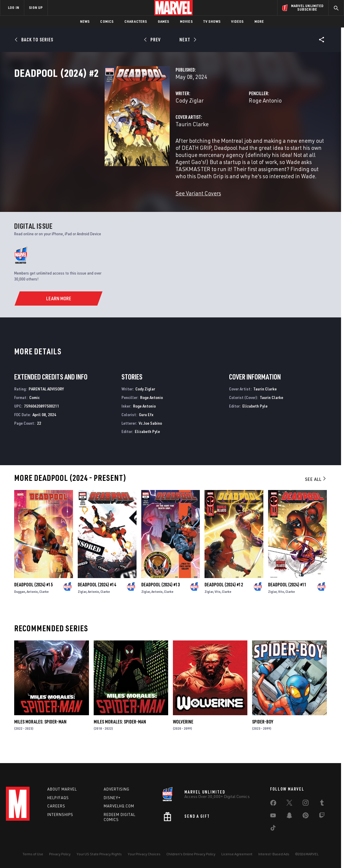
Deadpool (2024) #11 (287, 603)
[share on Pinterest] (306, 822)
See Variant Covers (135, 212)
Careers (56, 812)
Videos (237, 21)
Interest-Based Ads (274, 860)
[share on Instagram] (306, 809)
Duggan (20, 610)
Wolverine (183, 741)
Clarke (44, 610)
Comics (107, 21)
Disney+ (112, 803)
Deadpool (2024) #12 (224, 603)
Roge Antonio (234, 126)
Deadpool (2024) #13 (160, 603)
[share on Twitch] (322, 822)
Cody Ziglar (126, 126)
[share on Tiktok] (273, 835)
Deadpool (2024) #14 (97, 603)
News (85, 21)
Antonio (32, 610)
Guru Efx (146, 433)
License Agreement (237, 860)
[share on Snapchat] (289, 822)
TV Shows (212, 21)
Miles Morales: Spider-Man (40, 741)
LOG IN (14, 8)
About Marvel (62, 795)
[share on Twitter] (289, 809)
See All (316, 498)
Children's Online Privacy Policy (191, 860)
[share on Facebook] (273, 810)
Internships (60, 820)
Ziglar (82, 610)
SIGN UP (36, 8)
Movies (186, 21)
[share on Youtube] (273, 822)
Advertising (117, 795)
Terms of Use (33, 860)
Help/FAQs (58, 803)
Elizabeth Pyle (147, 450)
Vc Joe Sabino (150, 442)
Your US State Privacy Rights (99, 860)
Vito (218, 610)
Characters (136, 21)
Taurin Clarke (129, 150)
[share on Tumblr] (322, 809)
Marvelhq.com (119, 812)
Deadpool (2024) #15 (33, 603)
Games (164, 21)
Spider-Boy (263, 741)
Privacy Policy (60, 860)
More (259, 21)
